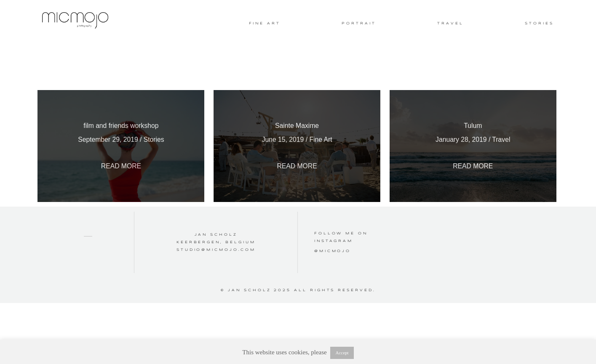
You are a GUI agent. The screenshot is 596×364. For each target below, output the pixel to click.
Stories (539, 24)
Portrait (359, 24)
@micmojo (333, 263)
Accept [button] (342, 353)
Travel (450, 24)
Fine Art (265, 24)
